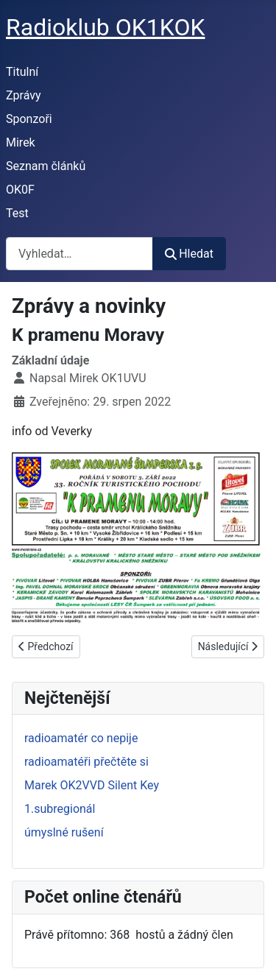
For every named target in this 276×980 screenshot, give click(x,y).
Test (17, 213)
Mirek (21, 142)
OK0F (20, 190)
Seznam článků (46, 166)
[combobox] (79, 254)
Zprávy (24, 95)
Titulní (22, 72)
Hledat (189, 254)
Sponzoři (29, 119)
